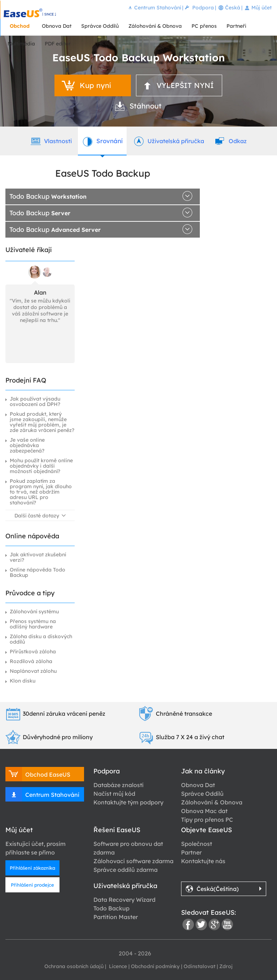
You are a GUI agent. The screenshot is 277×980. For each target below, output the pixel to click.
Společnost (197, 844)
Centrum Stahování (158, 8)
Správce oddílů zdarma (126, 870)
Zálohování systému (34, 612)
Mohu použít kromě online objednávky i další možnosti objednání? (41, 466)
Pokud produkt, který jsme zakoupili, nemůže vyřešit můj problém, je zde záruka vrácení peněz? (42, 422)
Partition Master (116, 917)
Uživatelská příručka (169, 141)
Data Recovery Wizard (124, 900)
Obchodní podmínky (155, 966)
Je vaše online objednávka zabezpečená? (27, 445)
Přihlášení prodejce (32, 885)
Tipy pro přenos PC (207, 820)
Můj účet (261, 8)
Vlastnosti (51, 141)
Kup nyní (95, 85)
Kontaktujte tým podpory (128, 802)
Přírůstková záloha (33, 652)
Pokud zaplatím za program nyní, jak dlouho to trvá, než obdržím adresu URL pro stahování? (41, 492)
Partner (191, 852)
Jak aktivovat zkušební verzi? (38, 557)
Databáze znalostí (118, 785)
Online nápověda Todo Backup (38, 572)
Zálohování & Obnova (155, 26)
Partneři (236, 26)
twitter (201, 924)
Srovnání (102, 141)
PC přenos (204, 26)
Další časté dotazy (37, 516)
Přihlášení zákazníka (32, 868)
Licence (117, 966)
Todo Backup (48, 196)
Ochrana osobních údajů (74, 966)
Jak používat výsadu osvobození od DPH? (35, 401)
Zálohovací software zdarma (133, 861)
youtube (227, 924)
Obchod (20, 26)
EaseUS (30, 13)
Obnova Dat (57, 26)
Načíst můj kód (114, 794)
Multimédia (21, 44)
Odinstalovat (199, 966)
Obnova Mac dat (204, 811)
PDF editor (58, 44)
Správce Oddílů (100, 26)
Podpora (203, 8)
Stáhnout (146, 106)
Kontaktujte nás (203, 861)
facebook (188, 924)
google (214, 924)
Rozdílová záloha (31, 661)
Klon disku (23, 681)
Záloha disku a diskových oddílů (41, 639)
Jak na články (203, 771)
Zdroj (226, 966)
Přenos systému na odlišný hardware (33, 624)
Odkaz (230, 141)
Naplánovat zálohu (33, 671)
